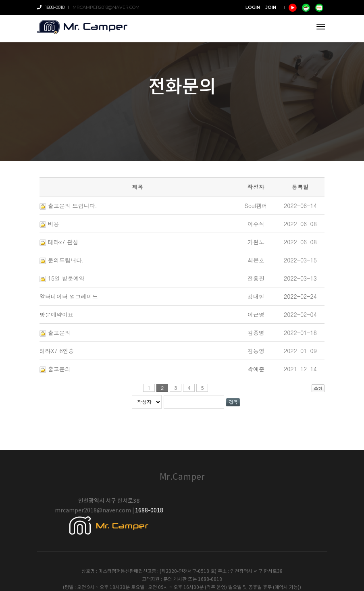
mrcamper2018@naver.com (106, 7)
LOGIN (253, 7)
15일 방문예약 (66, 278)
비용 (54, 224)
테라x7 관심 (63, 242)
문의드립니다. (66, 260)
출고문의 (59, 333)
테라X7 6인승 (57, 351)
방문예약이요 (56, 314)
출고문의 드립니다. (73, 206)
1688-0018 (51, 7)
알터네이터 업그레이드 (69, 296)
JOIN (271, 7)
